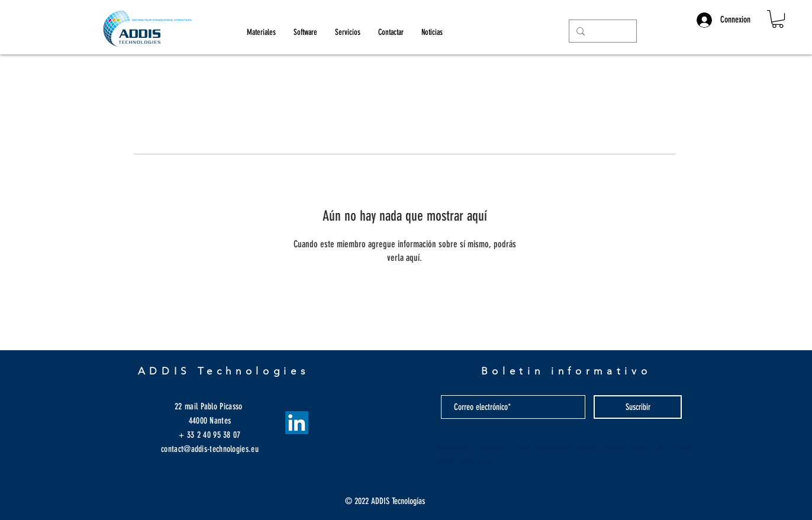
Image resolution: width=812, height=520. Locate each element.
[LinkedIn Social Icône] (297, 423)
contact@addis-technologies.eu (210, 449)
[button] (778, 19)
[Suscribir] (638, 407)
